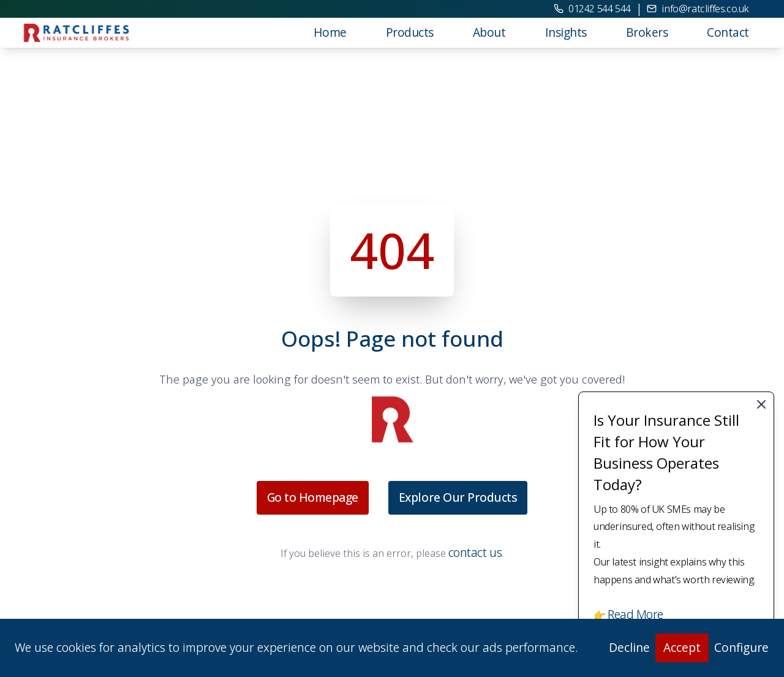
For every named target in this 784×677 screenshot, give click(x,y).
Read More (635, 614)
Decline (629, 647)
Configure (741, 647)
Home (330, 32)
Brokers (647, 32)
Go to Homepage (313, 497)
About (489, 32)
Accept (682, 647)
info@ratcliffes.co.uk (698, 9)
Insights (566, 32)
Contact (728, 32)
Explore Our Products (458, 497)
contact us (475, 552)
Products (410, 32)
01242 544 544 (592, 9)
